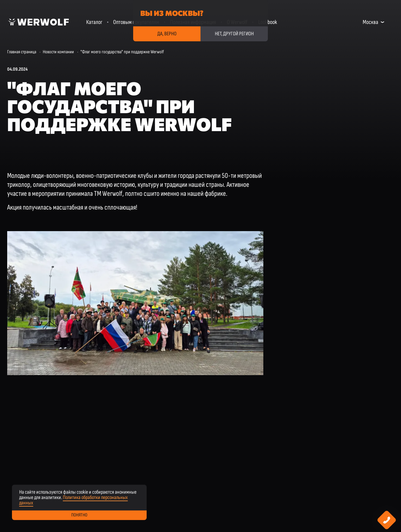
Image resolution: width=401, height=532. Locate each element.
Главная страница (22, 52)
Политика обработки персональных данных (73, 500)
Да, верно (167, 34)
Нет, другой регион (234, 34)
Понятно (79, 515)
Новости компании (58, 52)
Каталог (94, 22)
